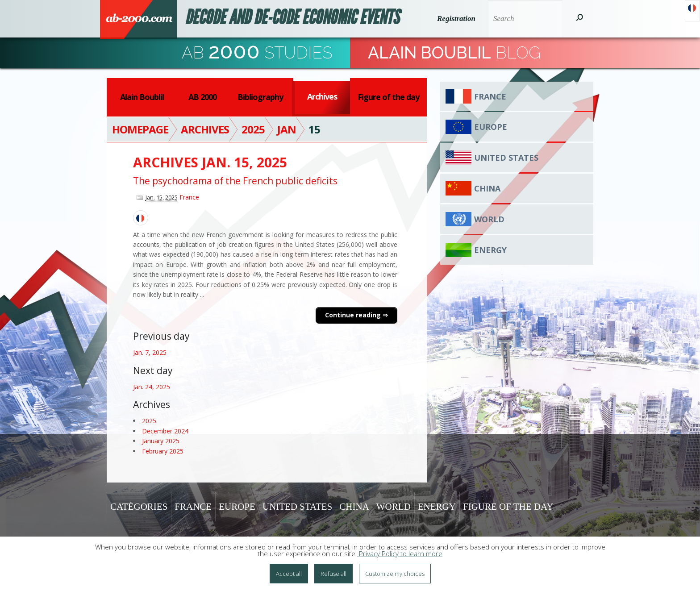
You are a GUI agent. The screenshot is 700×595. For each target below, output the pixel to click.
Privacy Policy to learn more (400, 556)
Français (692, 11)
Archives (322, 96)
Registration (455, 19)
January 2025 (161, 441)
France (189, 197)
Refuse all (333, 576)
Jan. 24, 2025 (152, 387)
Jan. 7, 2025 (150, 352)
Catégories (139, 507)
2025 (149, 421)
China (487, 188)
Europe (491, 127)
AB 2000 (202, 97)
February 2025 (163, 451)
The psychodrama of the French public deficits (235, 181)
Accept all (289, 576)
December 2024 (165, 431)
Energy (490, 250)
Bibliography (260, 97)
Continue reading (354, 315)
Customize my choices (395, 576)
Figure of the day (388, 97)
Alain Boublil (142, 97)
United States (506, 158)
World (489, 219)
